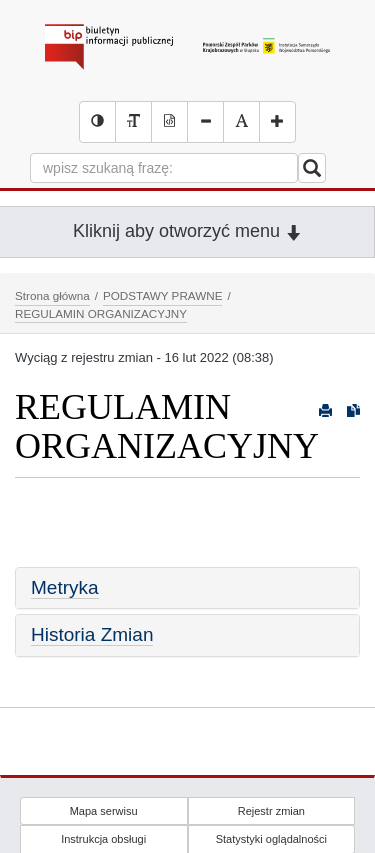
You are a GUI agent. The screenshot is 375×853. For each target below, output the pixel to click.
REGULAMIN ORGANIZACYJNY (101, 313)
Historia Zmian (92, 634)
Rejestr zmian (271, 811)
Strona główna (52, 295)
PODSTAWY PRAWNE (162, 295)
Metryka (65, 587)
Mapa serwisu (104, 811)
